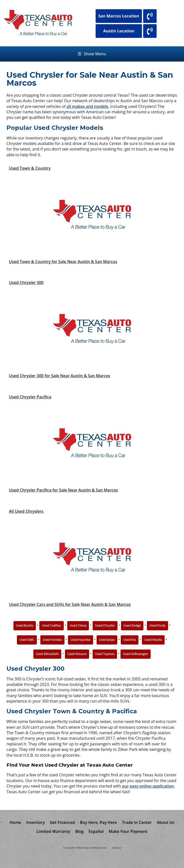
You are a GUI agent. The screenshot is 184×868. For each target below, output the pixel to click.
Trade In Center (137, 822)
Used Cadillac (51, 625)
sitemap (116, 848)
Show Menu (92, 54)
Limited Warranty (53, 831)
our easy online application (148, 786)
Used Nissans (77, 654)
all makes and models (87, 106)
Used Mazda (153, 640)
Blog (79, 831)
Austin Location (119, 31)
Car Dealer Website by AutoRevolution (85, 848)
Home (15, 822)
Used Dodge (132, 625)
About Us (166, 822)
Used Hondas (52, 640)
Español (96, 831)
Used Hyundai (81, 640)
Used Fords (157, 625)
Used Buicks (25, 625)
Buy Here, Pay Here (98, 822)
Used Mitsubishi (47, 654)
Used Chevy (78, 625)
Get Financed (62, 822)
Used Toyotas (105, 654)
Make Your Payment (128, 831)
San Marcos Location (119, 16)
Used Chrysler (105, 625)
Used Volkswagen (136, 654)
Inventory (35, 822)
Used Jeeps (107, 640)
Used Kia (129, 640)
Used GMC (27, 640)
